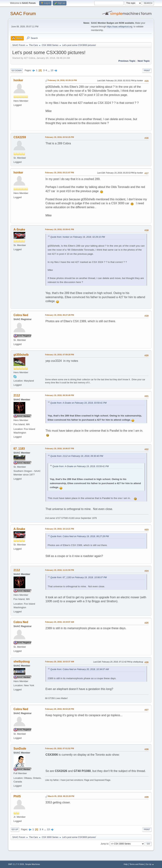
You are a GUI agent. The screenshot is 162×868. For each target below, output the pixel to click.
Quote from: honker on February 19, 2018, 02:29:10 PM (78, 237)
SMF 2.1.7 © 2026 (16, 864)
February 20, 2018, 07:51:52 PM (60, 748)
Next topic (144, 61)
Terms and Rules (137, 864)
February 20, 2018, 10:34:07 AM (60, 622)
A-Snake (19, 229)
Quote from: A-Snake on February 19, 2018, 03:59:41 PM (78, 403)
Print (147, 71)
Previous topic (127, 61)
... (49, 70)
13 (52, 70)
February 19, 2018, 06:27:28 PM (60, 315)
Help (126, 864)
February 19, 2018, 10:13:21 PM (60, 529)
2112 (17, 395)
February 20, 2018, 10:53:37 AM (60, 662)
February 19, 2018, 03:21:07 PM (60, 173)
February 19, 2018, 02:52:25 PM (60, 137)
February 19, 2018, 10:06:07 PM (60, 448)
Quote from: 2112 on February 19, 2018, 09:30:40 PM (77, 456)
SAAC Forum (23, 13)
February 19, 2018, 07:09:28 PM (60, 355)
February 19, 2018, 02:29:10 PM (62, 80)
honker (18, 80)
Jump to (104, 844)
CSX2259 (20, 137)
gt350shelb (21, 355)
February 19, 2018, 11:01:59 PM (60, 570)
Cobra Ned (21, 315)
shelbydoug (22, 661)
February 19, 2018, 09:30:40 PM (60, 395)
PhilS (17, 796)
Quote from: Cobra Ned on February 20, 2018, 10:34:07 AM (80, 669)
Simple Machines (33, 864)
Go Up (15, 829)
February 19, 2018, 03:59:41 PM (60, 229)
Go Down (17, 71)
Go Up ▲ (150, 864)
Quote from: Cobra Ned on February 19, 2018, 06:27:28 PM (80, 536)
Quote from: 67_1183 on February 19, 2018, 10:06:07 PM (79, 577)
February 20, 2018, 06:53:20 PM (60, 709)
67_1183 (19, 449)
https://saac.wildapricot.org (120, 27)
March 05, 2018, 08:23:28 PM (61, 796)
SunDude (20, 749)
